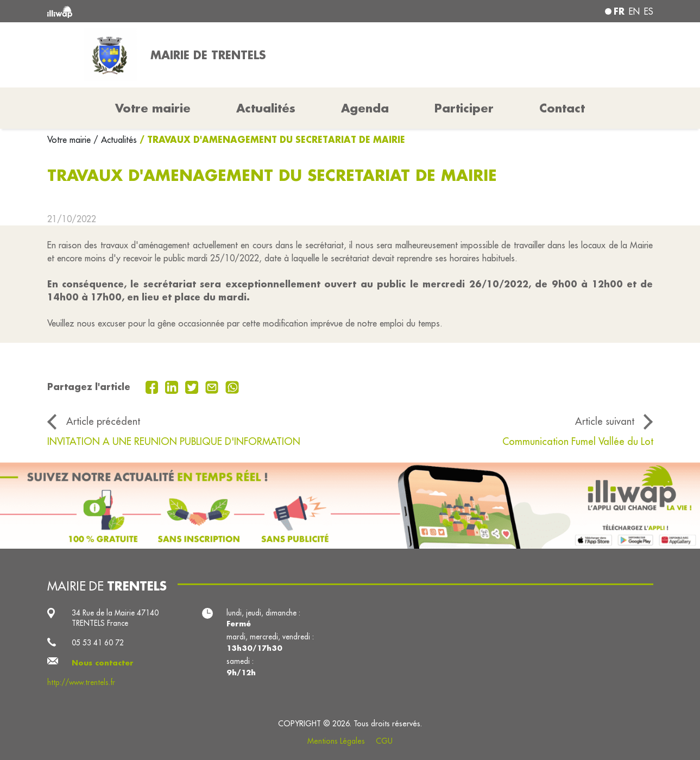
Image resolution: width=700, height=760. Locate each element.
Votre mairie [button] (153, 108)
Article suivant (605, 421)
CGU (384, 741)
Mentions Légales (336, 741)
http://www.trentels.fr (81, 683)
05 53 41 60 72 (98, 643)
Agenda (365, 108)
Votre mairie (70, 140)
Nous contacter (103, 662)
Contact (562, 108)
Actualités (266, 108)
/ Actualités (115, 140)
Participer (464, 108)
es (649, 11)
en (634, 11)
